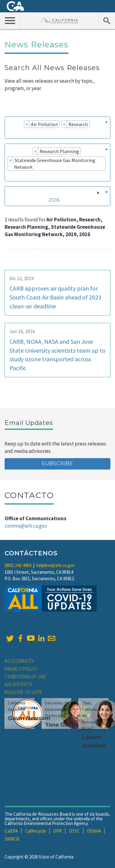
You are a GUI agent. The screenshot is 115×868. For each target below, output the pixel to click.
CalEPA (11, 831)
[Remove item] (27, 124)
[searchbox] (10, 133)
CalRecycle (36, 831)
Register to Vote (23, 692)
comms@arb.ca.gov (26, 526)
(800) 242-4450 (18, 565)
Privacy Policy (21, 669)
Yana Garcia (62, 725)
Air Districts (19, 684)
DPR (57, 831)
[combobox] (57, 128)
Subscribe (57, 464)
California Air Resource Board (59, 20)
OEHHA (94, 831)
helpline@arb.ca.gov (55, 565)
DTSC (74, 831)
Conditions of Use (25, 677)
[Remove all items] (97, 193)
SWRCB (12, 839)
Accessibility (19, 661)
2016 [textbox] (54, 200)
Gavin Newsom (29, 718)
